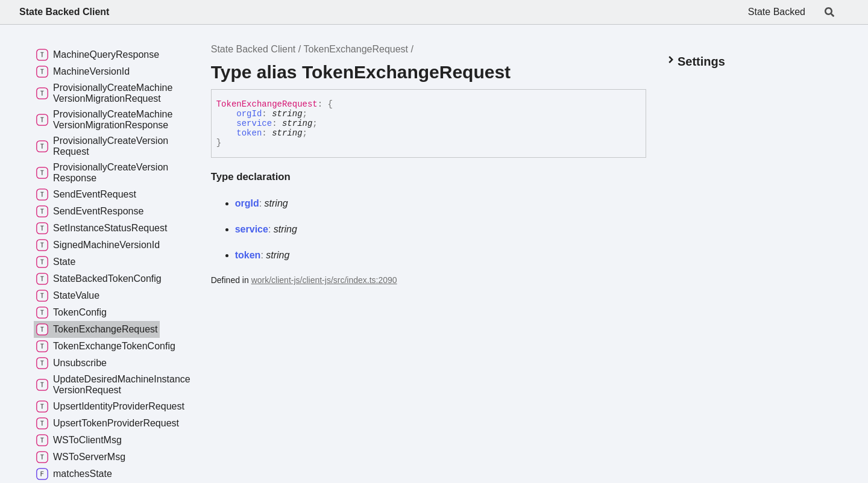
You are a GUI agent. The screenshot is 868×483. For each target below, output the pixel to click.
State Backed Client (64, 12)
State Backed (777, 12)
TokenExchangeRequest (356, 49)
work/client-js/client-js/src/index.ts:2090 (324, 280)
